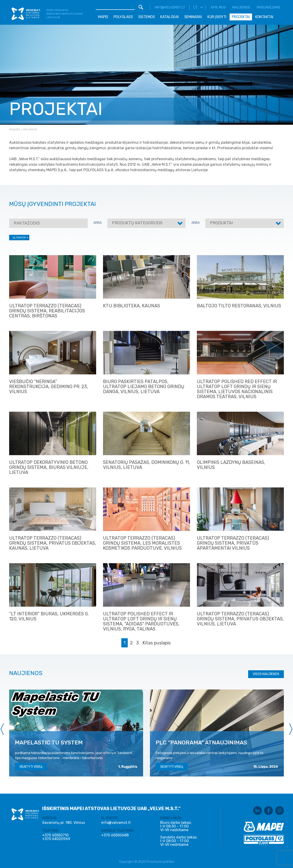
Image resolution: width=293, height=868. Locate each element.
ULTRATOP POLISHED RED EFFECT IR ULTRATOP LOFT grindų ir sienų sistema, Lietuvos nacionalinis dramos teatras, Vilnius (237, 389)
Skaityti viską (31, 767)
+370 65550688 (115, 835)
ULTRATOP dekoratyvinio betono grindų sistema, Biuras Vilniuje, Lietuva (49, 467)
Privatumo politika (160, 862)
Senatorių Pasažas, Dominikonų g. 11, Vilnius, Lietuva (146, 465)
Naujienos (241, 7)
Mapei (103, 17)
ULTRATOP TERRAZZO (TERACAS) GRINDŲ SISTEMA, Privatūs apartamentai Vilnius (233, 543)
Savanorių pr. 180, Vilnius (64, 823)
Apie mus (218, 7)
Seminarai (193, 17)
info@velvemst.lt (170, 7)
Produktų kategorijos (137, 223)
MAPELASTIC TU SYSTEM (49, 742)
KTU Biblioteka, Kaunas (132, 306)
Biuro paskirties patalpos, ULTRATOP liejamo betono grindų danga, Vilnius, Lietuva (144, 387)
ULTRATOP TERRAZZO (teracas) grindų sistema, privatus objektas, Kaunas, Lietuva (53, 543)
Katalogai (170, 17)
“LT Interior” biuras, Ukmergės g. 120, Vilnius (49, 616)
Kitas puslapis (157, 643)
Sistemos (146, 17)
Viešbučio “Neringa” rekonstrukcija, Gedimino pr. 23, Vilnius (49, 387)
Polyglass (123, 17)
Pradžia (15, 130)
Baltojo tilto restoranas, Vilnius (239, 306)
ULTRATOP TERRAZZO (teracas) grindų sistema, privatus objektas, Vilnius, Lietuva (240, 619)
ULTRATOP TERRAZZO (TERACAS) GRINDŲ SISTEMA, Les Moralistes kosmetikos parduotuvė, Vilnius (142, 543)
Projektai (241, 17)
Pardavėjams (268, 7)
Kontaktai (264, 17)
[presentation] (2, 729)
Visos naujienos (266, 674)
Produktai (221, 223)
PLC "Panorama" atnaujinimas (201, 742)
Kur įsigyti (217, 17)
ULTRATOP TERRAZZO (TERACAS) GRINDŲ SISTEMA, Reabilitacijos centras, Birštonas (47, 311)
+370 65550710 (55, 835)
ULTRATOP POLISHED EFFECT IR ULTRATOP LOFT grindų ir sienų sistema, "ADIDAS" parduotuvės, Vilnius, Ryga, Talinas (141, 621)
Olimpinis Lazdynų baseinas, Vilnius (231, 465)
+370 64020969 (56, 839)
